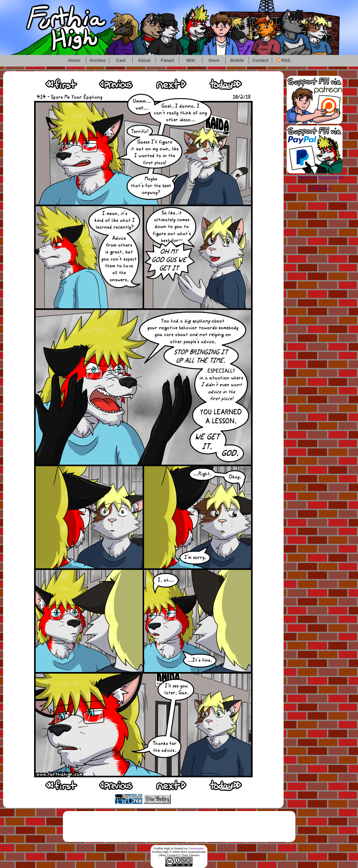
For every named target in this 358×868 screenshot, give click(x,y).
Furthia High (321, 188)
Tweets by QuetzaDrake (321, 177)
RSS (284, 60)
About (144, 60)
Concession (196, 848)
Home (75, 60)
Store (214, 60)
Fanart (168, 60)
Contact (260, 60)
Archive (97, 60)
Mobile (237, 60)
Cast (121, 60)
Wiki (191, 60)
